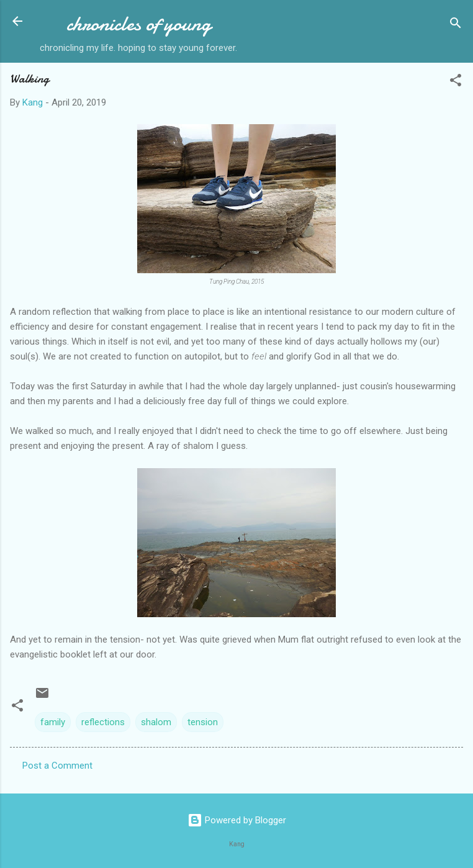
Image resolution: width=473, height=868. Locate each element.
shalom (156, 722)
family (53, 722)
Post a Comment (57, 766)
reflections (103, 722)
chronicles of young (139, 24)
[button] (456, 82)
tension (203, 722)
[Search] (456, 25)
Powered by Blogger (237, 820)
